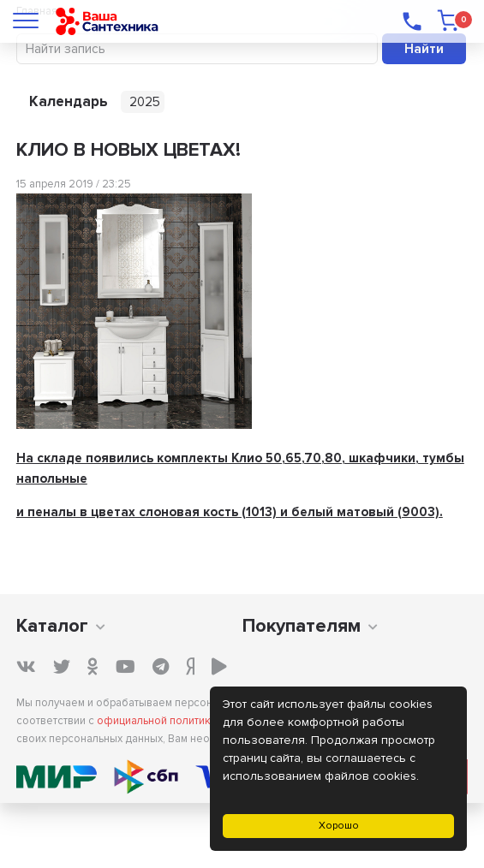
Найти (424, 49)
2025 (145, 102)
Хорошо (339, 826)
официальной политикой (160, 721)
